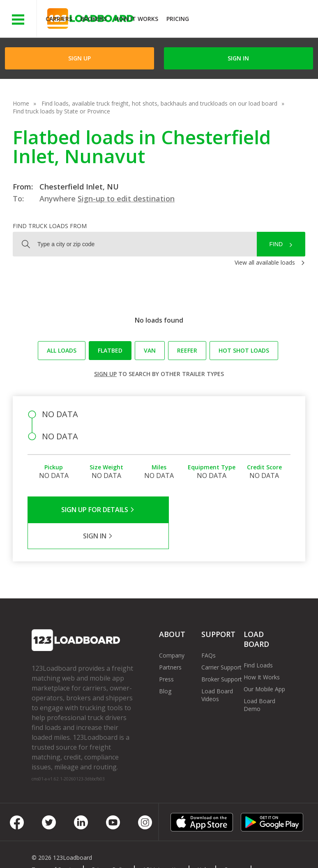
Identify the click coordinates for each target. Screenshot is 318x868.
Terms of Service (54, 843)
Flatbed (110, 350)
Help (203, 843)
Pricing (178, 19)
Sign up (105, 374)
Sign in (238, 58)
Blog (165, 665)
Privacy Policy (110, 843)
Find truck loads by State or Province (61, 111)
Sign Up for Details (93, 510)
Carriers (59, 19)
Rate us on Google (165, 851)
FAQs (209, 629)
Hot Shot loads (244, 350)
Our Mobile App (264, 663)
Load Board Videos (217, 669)
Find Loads (258, 639)
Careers (234, 843)
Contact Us (53, 851)
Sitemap (93, 851)
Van (150, 350)
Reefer (187, 350)
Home (21, 103)
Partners (170, 641)
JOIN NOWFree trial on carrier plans (255, 20)
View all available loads (265, 262)
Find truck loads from (50, 226)
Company (172, 629)
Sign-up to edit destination (126, 199)
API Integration (162, 843)
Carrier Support (221, 641)
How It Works (136, 19)
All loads (62, 350)
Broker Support (222, 653)
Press (166, 653)
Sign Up (79, 58)
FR (122, 851)
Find (276, 244)
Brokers (93, 19)
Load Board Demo (259, 679)
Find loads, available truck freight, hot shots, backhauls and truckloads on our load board (159, 103)
